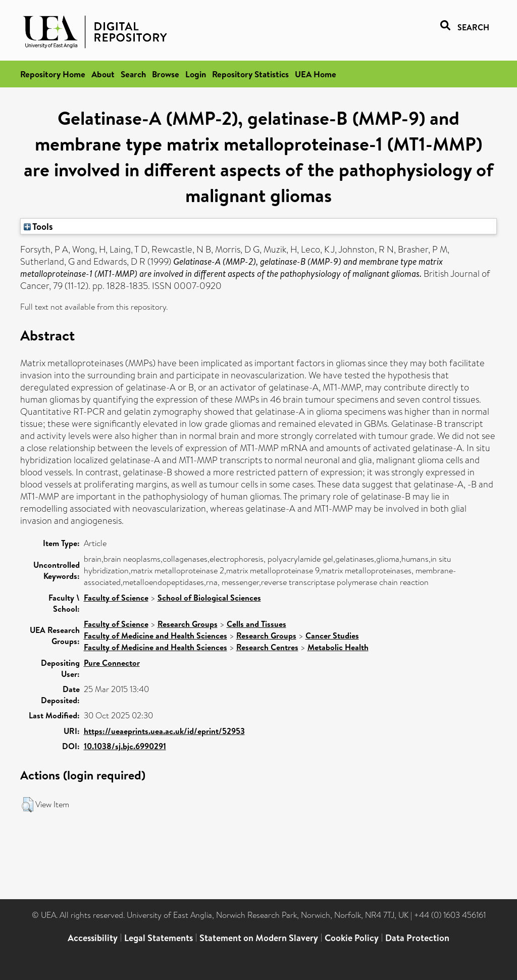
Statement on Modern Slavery (259, 938)
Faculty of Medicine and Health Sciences (156, 635)
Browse (166, 74)
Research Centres (267, 647)
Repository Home (53, 74)
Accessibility (93, 938)
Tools (38, 226)
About (103, 74)
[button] (28, 805)
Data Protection (417, 938)
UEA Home (316, 74)
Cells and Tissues (256, 624)
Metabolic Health (338, 647)
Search (133, 74)
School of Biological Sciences (209, 598)
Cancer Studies (332, 635)
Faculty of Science (116, 598)
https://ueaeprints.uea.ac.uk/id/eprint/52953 (164, 731)
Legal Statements (159, 938)
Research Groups (188, 624)
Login (196, 74)
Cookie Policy (352, 938)
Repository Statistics (250, 74)
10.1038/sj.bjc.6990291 (125, 746)
